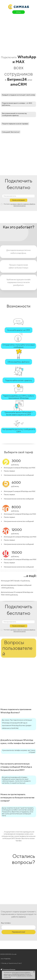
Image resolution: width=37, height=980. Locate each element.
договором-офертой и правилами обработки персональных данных (23, 631)
